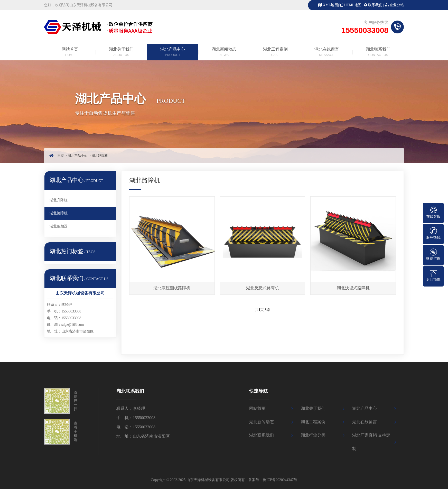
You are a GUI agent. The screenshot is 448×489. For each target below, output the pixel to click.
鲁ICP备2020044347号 (280, 480)
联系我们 (375, 5)
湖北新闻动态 (224, 52)
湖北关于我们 (121, 52)
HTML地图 (353, 5)
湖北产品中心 (173, 52)
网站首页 (70, 52)
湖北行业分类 (313, 435)
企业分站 (397, 5)
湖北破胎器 (59, 226)
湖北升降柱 (59, 200)
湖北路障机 (100, 156)
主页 (61, 156)
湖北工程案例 (275, 52)
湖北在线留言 (327, 52)
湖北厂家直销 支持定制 (371, 442)
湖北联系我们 (378, 52)
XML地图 (330, 5)
